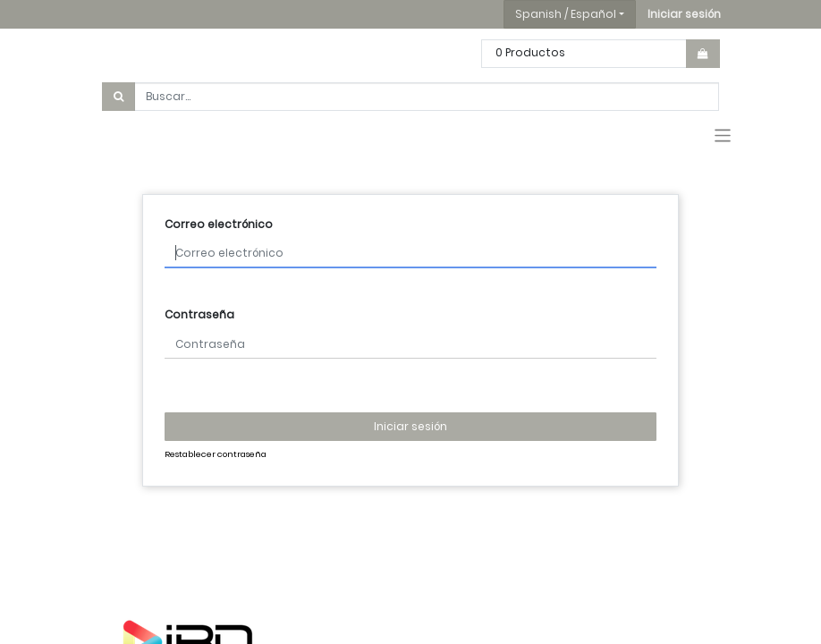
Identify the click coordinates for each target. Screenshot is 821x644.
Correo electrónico (219, 224)
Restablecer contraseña (216, 454)
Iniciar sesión (410, 426)
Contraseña (199, 314)
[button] (684, 14)
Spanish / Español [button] (566, 14)
